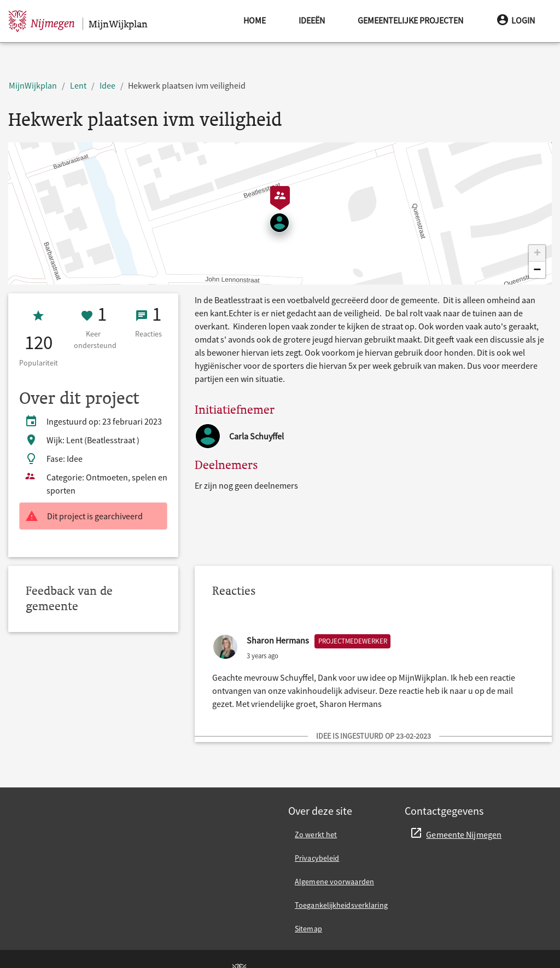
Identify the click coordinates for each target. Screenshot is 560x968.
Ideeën (312, 20)
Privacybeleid (317, 858)
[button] (537, 253)
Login (515, 20)
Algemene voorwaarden (334, 882)
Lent (78, 85)
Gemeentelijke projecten (410, 20)
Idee (107, 85)
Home (255, 20)
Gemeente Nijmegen (464, 834)
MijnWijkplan (33, 85)
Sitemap (308, 929)
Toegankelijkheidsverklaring (341, 905)
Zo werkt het (316, 834)
